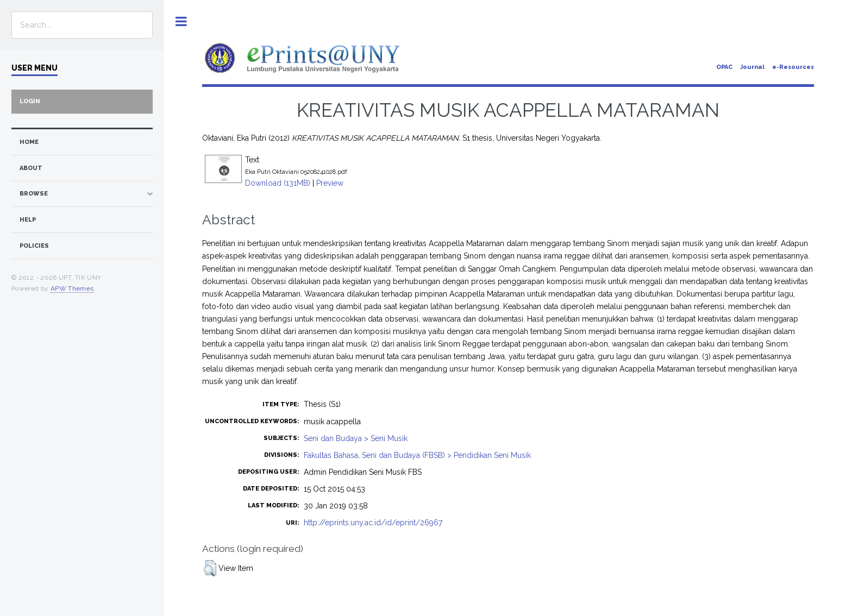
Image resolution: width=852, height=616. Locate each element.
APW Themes (72, 288)
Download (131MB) (278, 183)
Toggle (181, 21)
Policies (34, 246)
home (29, 142)
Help (28, 220)
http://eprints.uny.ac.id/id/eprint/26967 (373, 523)
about (31, 168)
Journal (752, 67)
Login (30, 101)
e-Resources (793, 67)
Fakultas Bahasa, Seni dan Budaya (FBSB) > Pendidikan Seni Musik (417, 455)
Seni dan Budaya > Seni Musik (356, 438)
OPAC (724, 67)
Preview (330, 183)
